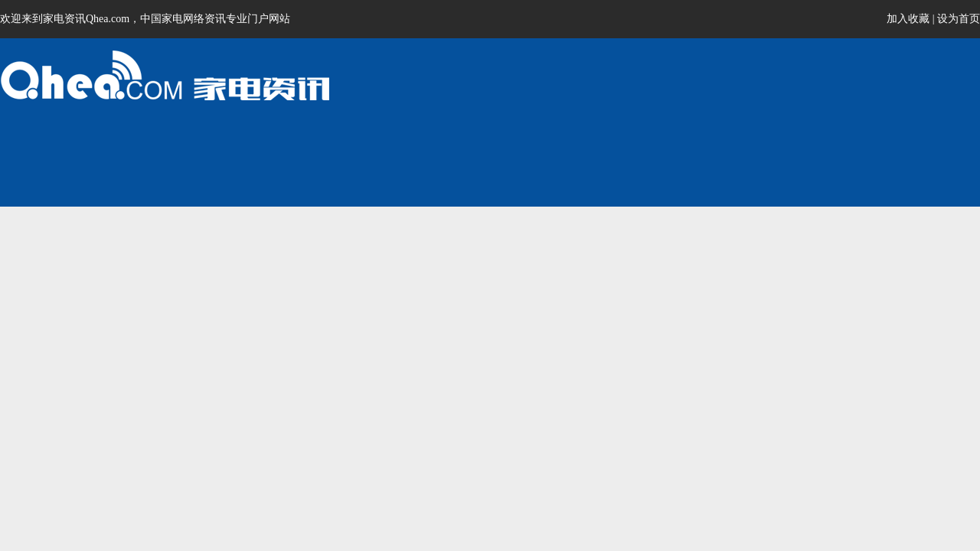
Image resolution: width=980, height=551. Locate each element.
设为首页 (959, 19)
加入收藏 (908, 19)
